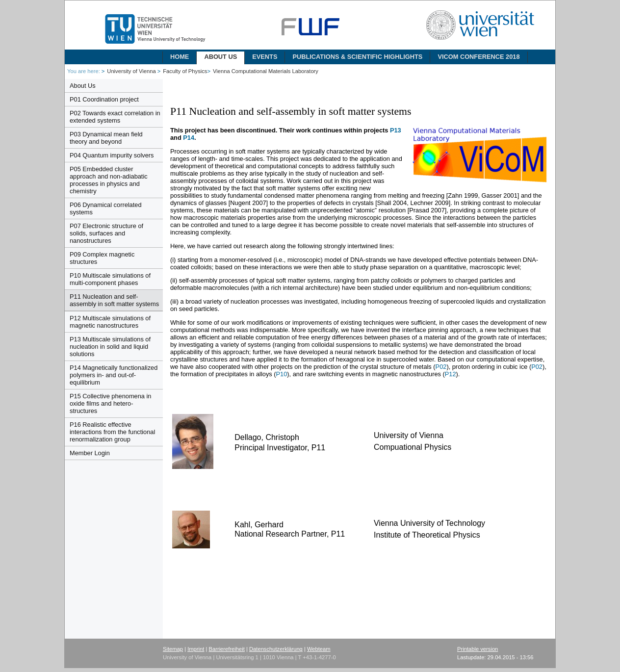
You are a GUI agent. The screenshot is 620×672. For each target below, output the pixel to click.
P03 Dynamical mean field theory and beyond (106, 138)
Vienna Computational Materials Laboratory (266, 71)
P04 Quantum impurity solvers (112, 155)
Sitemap (173, 649)
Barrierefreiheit (227, 649)
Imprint (196, 649)
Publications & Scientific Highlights (357, 57)
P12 (451, 374)
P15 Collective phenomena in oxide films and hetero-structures (110, 403)
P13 (396, 130)
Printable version (478, 649)
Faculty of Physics (185, 71)
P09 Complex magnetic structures (102, 258)
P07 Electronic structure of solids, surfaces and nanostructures (106, 233)
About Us (220, 57)
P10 (282, 374)
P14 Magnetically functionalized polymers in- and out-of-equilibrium (114, 375)
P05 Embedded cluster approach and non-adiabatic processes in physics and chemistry (109, 180)
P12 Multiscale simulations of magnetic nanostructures (110, 322)
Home (180, 57)
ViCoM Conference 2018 (478, 57)
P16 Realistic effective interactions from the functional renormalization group (112, 432)
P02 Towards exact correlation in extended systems (115, 117)
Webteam (319, 649)
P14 (189, 138)
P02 (441, 367)
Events (265, 57)
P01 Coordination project (104, 99)
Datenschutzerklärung (276, 649)
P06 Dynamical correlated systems (106, 208)
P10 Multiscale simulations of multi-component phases (110, 279)
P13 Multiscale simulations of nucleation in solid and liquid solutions (110, 347)
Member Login (90, 453)
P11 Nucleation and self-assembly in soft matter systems (114, 300)
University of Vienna (132, 71)
